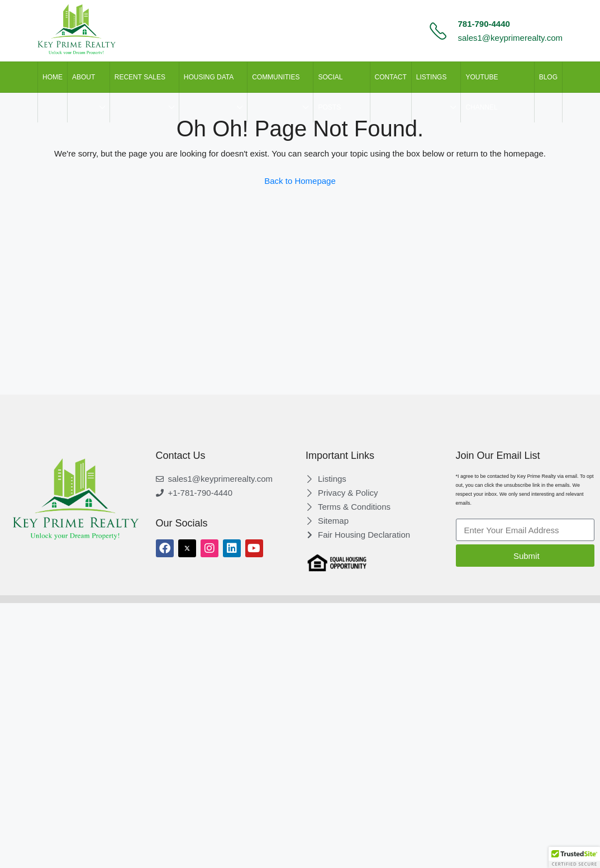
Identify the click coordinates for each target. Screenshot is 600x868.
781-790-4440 (484, 24)
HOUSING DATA (209, 77)
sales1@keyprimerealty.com (510, 38)
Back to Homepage (300, 181)
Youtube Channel (482, 92)
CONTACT (391, 77)
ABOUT (84, 77)
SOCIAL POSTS (330, 92)
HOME (53, 77)
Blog (548, 77)
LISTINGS (432, 77)
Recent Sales (140, 77)
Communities (276, 77)
